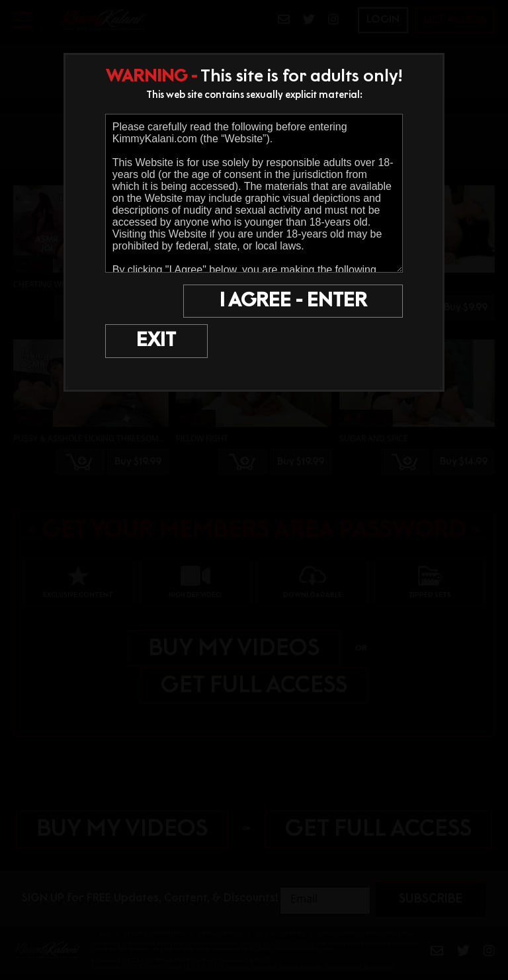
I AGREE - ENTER (299, 302)
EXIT (142, 302)
